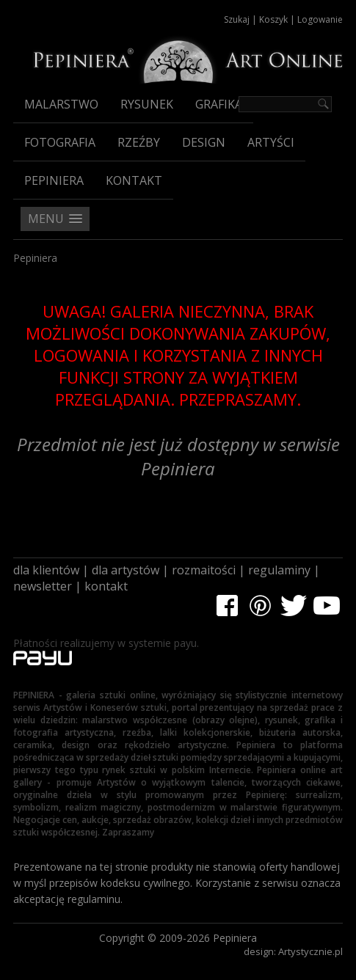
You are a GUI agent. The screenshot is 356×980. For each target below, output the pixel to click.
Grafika (219, 104)
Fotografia (60, 142)
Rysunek (147, 104)
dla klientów (46, 570)
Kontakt (134, 180)
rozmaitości (204, 570)
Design (204, 142)
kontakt (106, 586)
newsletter (43, 586)
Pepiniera (54, 180)
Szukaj (237, 19)
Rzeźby (139, 142)
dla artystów (126, 570)
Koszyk (273, 19)
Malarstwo (61, 104)
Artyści (271, 142)
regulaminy (279, 570)
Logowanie (320, 19)
